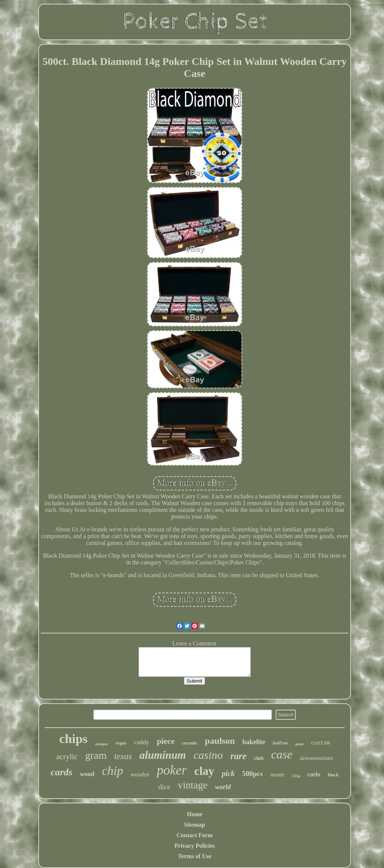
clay (204, 771)
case (282, 754)
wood (87, 774)
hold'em (280, 743)
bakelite (254, 742)
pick (228, 773)
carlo (314, 774)
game (299, 744)
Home (195, 814)
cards (61, 772)
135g (296, 776)
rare (238, 756)
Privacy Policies (195, 846)
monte (277, 775)
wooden (140, 774)
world (223, 787)
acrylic (67, 757)
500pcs (253, 774)
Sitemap (195, 825)
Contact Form (195, 835)
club (259, 758)
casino (208, 755)
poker (172, 770)
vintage (193, 785)
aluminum (163, 755)
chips (73, 739)
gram (96, 755)
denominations (316, 758)
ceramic (190, 743)
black (333, 775)
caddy (142, 742)
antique (102, 744)
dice (164, 787)
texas (123, 756)
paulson (220, 741)
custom (321, 743)
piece (166, 741)
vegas (121, 743)
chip (113, 771)
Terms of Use (194, 856)
